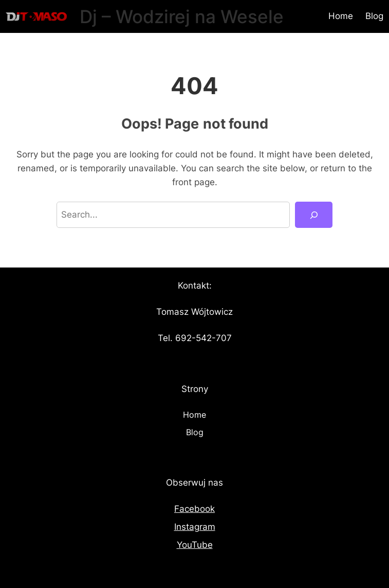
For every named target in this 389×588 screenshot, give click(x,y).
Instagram (195, 527)
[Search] (314, 215)
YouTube (195, 545)
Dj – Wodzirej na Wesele (182, 16)
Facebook (194, 509)
